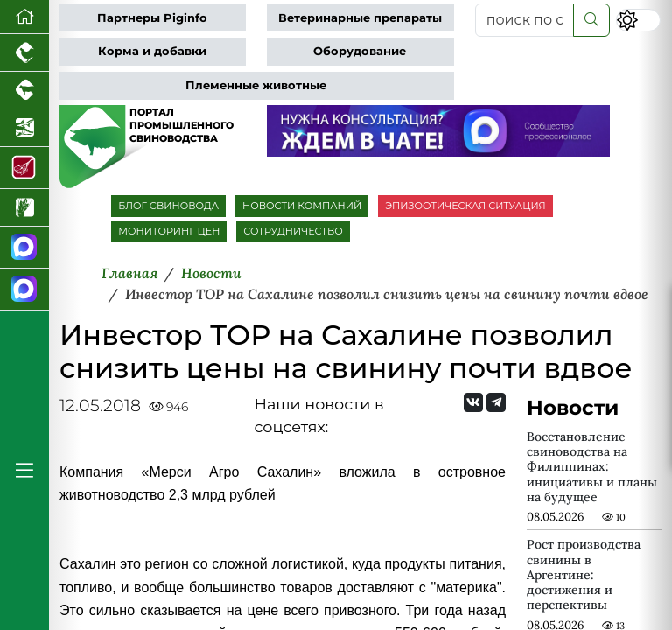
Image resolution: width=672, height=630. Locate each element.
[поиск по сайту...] (525, 20)
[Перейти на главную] (24, 17)
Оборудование (360, 51)
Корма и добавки (152, 51)
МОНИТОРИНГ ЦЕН (169, 231)
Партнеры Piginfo (152, 18)
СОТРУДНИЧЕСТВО (293, 231)
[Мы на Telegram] (496, 402)
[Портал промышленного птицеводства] (24, 53)
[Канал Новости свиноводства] (24, 248)
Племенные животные (256, 85)
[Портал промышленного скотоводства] (24, 91)
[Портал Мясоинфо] (24, 168)
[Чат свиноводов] (24, 290)
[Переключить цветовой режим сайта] (638, 20)
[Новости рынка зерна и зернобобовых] (24, 208)
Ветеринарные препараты (360, 18)
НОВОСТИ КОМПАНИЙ (302, 206)
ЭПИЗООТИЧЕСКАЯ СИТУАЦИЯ (465, 206)
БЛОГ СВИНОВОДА (168, 206)
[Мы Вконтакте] (473, 402)
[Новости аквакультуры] (24, 128)
